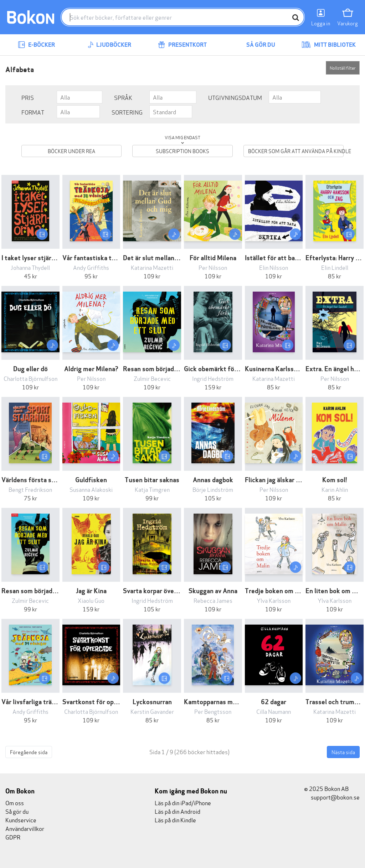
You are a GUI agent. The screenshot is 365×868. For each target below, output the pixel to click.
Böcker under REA (71, 151)
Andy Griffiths (91, 267)
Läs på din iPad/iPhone (183, 803)
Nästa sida (343, 752)
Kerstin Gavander (152, 711)
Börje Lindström (213, 489)
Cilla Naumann (274, 711)
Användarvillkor (25, 828)
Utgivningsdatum (235, 97)
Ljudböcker (109, 45)
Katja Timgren (152, 489)
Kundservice (21, 820)
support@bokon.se (332, 797)
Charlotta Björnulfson (30, 378)
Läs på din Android (178, 811)
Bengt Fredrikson (30, 489)
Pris (28, 97)
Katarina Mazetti (152, 267)
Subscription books (182, 151)
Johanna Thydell (30, 267)
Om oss (15, 803)
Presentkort (182, 45)
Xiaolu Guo (91, 600)
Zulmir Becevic (152, 378)
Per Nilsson (213, 267)
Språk (123, 97)
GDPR (13, 837)
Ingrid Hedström (213, 378)
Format (33, 112)
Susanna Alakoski (91, 489)
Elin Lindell (335, 267)
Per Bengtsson (213, 711)
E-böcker (36, 45)
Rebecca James (213, 600)
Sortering (127, 112)
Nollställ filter (343, 68)
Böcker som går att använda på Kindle (296, 151)
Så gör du (256, 45)
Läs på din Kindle (175, 820)
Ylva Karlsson (274, 600)
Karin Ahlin (335, 489)
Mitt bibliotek (329, 45)
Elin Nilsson (274, 267)
